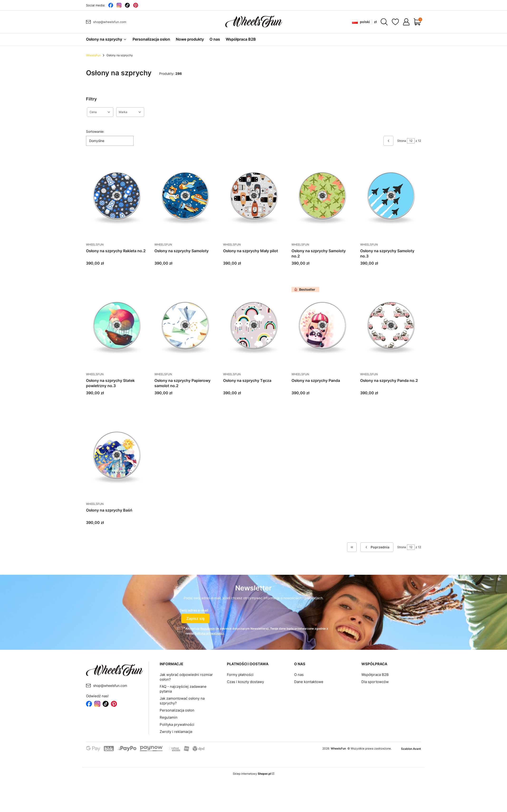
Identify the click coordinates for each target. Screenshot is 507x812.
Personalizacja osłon (177, 710)
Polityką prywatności (209, 633)
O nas (299, 675)
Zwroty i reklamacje (176, 732)
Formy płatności (240, 675)
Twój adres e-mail (194, 610)
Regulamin (208, 629)
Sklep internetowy (252, 774)
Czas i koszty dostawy (245, 682)
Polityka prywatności (177, 724)
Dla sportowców (375, 682)
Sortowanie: (95, 131)
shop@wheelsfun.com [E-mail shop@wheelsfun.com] (110, 22)
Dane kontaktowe (309, 682)
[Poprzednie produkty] (377, 547)
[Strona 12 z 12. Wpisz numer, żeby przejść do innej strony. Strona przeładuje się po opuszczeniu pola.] (411, 141)
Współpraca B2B (375, 675)
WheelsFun (93, 55)
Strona (402, 141)
